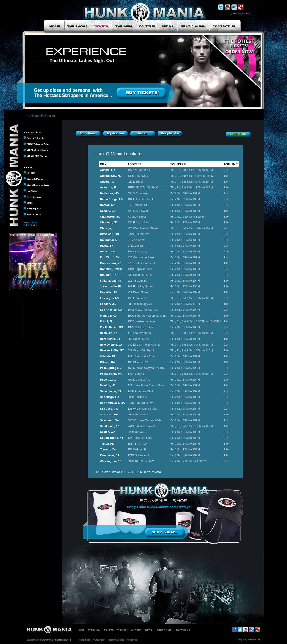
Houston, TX (108, 275)
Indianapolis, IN (110, 281)
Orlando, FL (108, 356)
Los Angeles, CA (111, 310)
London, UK (108, 304)
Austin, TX (107, 182)
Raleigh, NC (108, 385)
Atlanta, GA (108, 170)
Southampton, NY (112, 438)
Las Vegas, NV (110, 298)
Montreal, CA (109, 316)
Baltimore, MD (109, 193)
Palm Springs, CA (112, 368)
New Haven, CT (110, 339)
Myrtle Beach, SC (111, 327)
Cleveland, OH (109, 234)
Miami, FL (106, 321)
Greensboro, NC (111, 263)
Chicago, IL (107, 228)
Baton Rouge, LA (111, 199)
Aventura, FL (108, 187)
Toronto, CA (108, 449)
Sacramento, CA (111, 391)
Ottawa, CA (107, 362)
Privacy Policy (99, 640)
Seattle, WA (108, 432)
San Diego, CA (110, 397)
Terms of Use (84, 640)
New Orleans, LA (111, 345)
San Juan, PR (109, 414)
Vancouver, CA (110, 455)
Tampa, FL (107, 444)
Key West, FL (109, 292)
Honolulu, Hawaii (111, 269)
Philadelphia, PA (111, 374)
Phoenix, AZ (108, 380)
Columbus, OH (110, 240)
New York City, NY (112, 350)
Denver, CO (107, 251)
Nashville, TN (109, 333)
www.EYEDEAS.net (251, 640)
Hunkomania (35, 116)
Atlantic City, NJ (111, 176)
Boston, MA (108, 205)
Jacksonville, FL (111, 286)
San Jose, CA (109, 409)
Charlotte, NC (109, 222)
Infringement (132, 640)
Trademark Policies (116, 640)
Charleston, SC (110, 217)
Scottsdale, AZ (110, 426)
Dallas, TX (107, 246)
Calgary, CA (108, 211)
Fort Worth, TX (110, 257)
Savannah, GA (109, 420)
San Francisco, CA (112, 403)
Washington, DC (111, 461)
